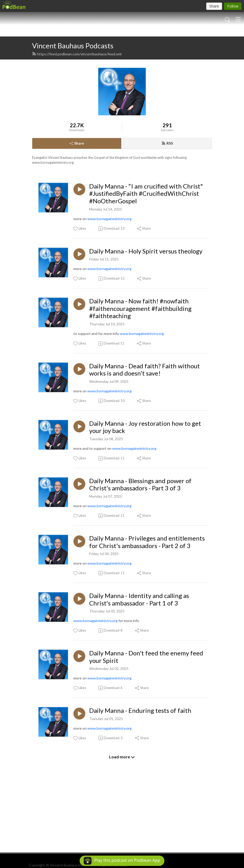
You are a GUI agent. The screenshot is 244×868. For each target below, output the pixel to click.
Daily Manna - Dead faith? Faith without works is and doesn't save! (144, 431)
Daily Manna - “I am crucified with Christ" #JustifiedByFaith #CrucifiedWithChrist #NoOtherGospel (146, 255)
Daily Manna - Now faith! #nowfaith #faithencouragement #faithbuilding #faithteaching (140, 369)
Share (77, 204)
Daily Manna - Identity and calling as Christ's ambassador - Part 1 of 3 (139, 660)
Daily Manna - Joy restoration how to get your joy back (145, 488)
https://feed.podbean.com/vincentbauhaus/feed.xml (77, 115)
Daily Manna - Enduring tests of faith (140, 771)
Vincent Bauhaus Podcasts (73, 106)
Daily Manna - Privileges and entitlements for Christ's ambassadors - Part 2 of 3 (147, 603)
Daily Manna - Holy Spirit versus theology (146, 312)
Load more (122, 818)
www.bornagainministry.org (109, 279)
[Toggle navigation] (238, 19)
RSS (167, 204)
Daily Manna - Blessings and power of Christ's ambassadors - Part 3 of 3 (140, 545)
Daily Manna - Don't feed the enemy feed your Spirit (146, 718)
